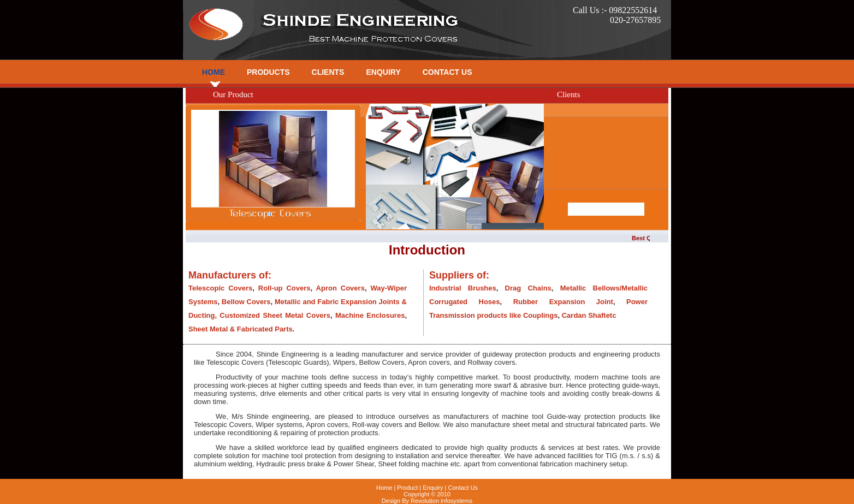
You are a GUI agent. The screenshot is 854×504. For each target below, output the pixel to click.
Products (268, 72)
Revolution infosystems (441, 501)
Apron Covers (340, 288)
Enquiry (383, 72)
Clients (328, 72)
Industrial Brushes (463, 288)
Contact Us (447, 72)
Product (407, 488)
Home (213, 72)
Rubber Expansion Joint (563, 302)
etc (611, 315)
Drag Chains (528, 288)
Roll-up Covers (284, 288)
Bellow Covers (246, 302)
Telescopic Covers (220, 288)
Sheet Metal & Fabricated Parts (241, 329)
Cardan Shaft (584, 315)
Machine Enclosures (370, 315)
